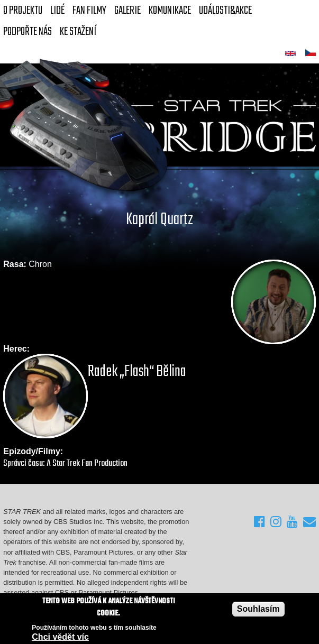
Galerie (127, 11)
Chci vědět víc (60, 637)
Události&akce (225, 11)
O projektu (23, 11)
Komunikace (170, 11)
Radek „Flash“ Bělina (137, 372)
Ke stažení (78, 32)
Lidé (57, 11)
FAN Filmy (89, 11)
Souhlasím (258, 609)
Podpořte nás (28, 32)
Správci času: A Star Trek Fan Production (65, 463)
